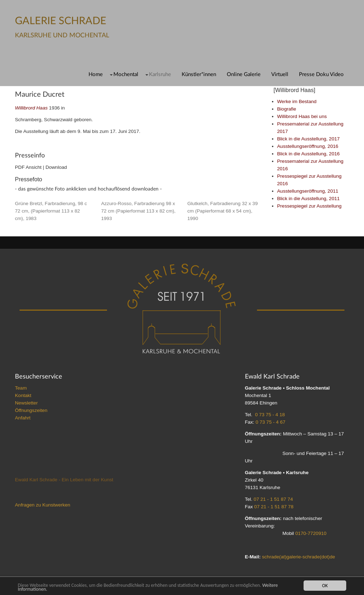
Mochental (126, 74)
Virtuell (280, 74)
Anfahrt (23, 418)
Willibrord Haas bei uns (302, 116)
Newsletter (26, 403)
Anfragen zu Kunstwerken (43, 505)
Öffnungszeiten (31, 410)
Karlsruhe (160, 74)
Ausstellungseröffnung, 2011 (308, 191)
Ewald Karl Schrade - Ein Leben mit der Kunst (64, 480)
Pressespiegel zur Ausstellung (309, 206)
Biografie (287, 109)
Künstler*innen (199, 74)
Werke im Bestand (297, 101)
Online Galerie (244, 74)
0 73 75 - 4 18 (270, 415)
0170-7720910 (311, 533)
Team (21, 388)
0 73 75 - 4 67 (271, 422)
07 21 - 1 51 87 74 (273, 499)
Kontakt (23, 395)
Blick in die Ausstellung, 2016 (309, 154)
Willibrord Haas (31, 108)
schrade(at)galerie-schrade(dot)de (299, 557)
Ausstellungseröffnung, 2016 (308, 146)
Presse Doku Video (321, 74)
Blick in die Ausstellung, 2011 (309, 199)
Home (96, 74)
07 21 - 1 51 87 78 (274, 507)
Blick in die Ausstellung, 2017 (309, 139)
